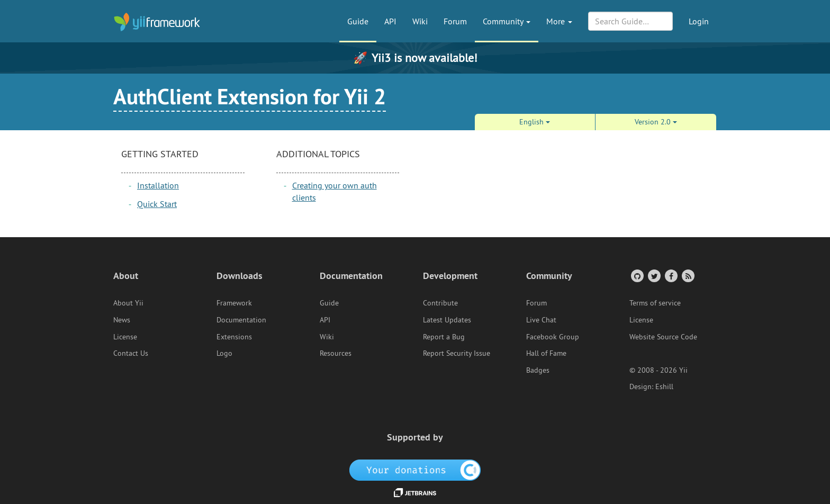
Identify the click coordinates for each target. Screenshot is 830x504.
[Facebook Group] (670, 276)
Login (699, 21)
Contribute (440, 303)
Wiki (420, 21)
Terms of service (655, 303)
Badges (538, 370)
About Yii (128, 303)
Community (507, 21)
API (390, 21)
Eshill (664, 386)
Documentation (241, 320)
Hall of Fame (546, 353)
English (535, 122)
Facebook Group (553, 337)
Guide (358, 21)
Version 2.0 (656, 122)
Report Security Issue (457, 353)
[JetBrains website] (415, 492)
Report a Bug (444, 337)
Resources (336, 353)
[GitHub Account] (637, 276)
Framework (234, 303)
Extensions (234, 337)
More (559, 21)
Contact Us (131, 353)
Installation (158, 185)
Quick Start (157, 204)
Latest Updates (447, 320)
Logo (224, 353)
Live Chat (541, 320)
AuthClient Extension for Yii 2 (250, 96)
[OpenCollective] (415, 470)
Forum (455, 21)
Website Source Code (663, 337)
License (125, 337)
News (122, 320)
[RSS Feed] (687, 276)
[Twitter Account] (653, 276)
